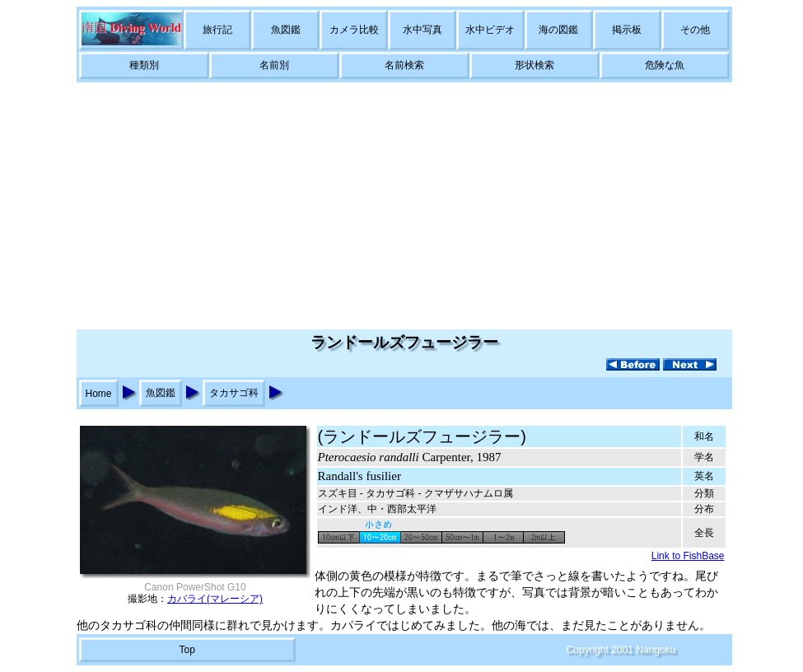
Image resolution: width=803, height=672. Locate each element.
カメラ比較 (354, 30)
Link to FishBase (688, 556)
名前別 (274, 65)
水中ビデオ (490, 30)
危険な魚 (665, 65)
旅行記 (217, 30)
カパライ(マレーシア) (215, 599)
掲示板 (627, 30)
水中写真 (423, 30)
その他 (695, 30)
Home (99, 394)
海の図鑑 (558, 30)
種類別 (144, 65)
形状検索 (535, 65)
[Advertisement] (402, 206)
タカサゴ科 (234, 393)
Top (187, 650)
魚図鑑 (286, 30)
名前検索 (404, 65)
